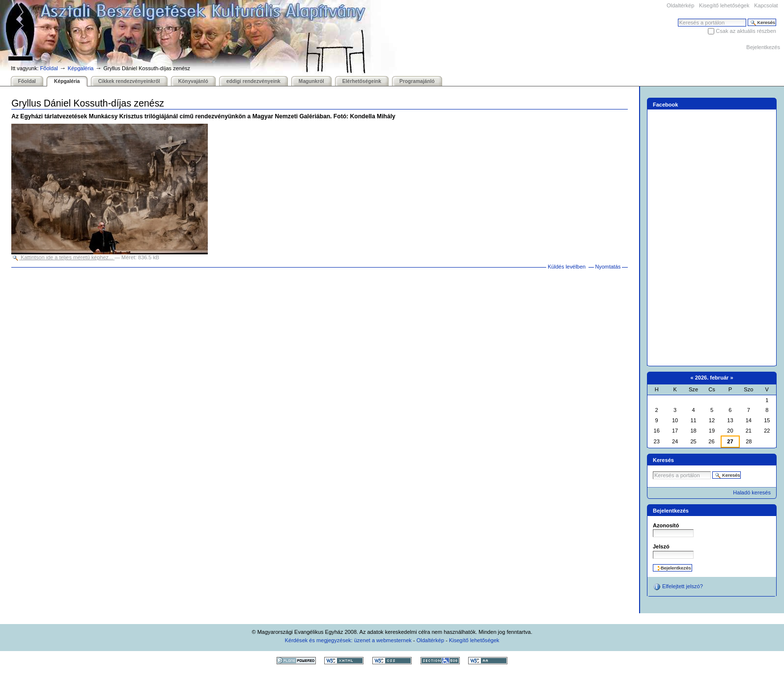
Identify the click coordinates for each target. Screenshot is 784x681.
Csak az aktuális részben (746, 31)
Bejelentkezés (763, 47)
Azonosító (666, 525)
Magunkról (311, 81)
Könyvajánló (193, 81)
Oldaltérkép (680, 5)
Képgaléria (81, 68)
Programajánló (417, 81)
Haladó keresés (752, 492)
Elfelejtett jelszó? (678, 587)
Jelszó (661, 546)
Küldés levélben (567, 267)
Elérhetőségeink (362, 81)
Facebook (666, 105)
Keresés (678, 18)
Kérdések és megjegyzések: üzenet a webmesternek (348, 640)
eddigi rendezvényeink (253, 81)
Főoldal (49, 68)
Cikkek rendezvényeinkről (129, 81)
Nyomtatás (608, 267)
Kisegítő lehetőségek (724, 5)
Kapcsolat (766, 5)
